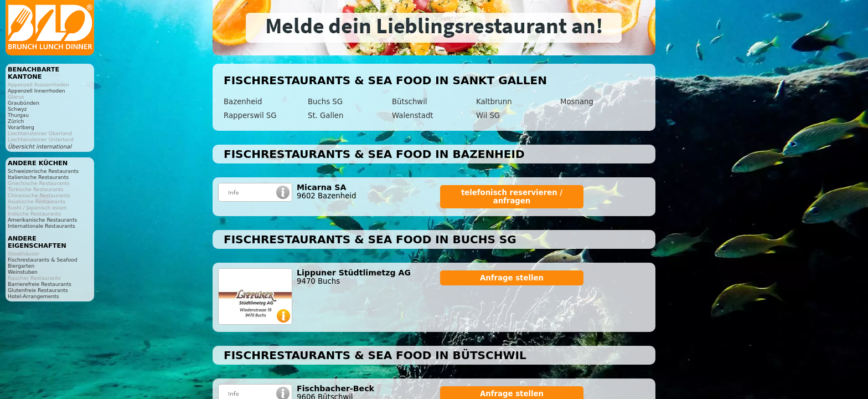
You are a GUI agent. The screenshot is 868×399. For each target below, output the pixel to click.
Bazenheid (243, 102)
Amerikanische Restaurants (42, 220)
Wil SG (488, 116)
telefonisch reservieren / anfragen (512, 197)
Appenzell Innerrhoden (37, 91)
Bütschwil (410, 102)
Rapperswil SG (250, 116)
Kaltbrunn (494, 102)
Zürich (16, 121)
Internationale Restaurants (42, 226)
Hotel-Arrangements (33, 296)
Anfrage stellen (512, 278)
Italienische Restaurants (38, 177)
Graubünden (24, 103)
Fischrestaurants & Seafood (43, 260)
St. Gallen (325, 116)
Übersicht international (40, 147)
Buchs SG (325, 102)
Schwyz (17, 109)
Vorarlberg (21, 127)
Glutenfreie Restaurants (38, 290)
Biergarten (21, 266)
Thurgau (18, 115)
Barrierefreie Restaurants (40, 284)
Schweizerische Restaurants (43, 171)
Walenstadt (413, 116)
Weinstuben (23, 272)
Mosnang (577, 102)
